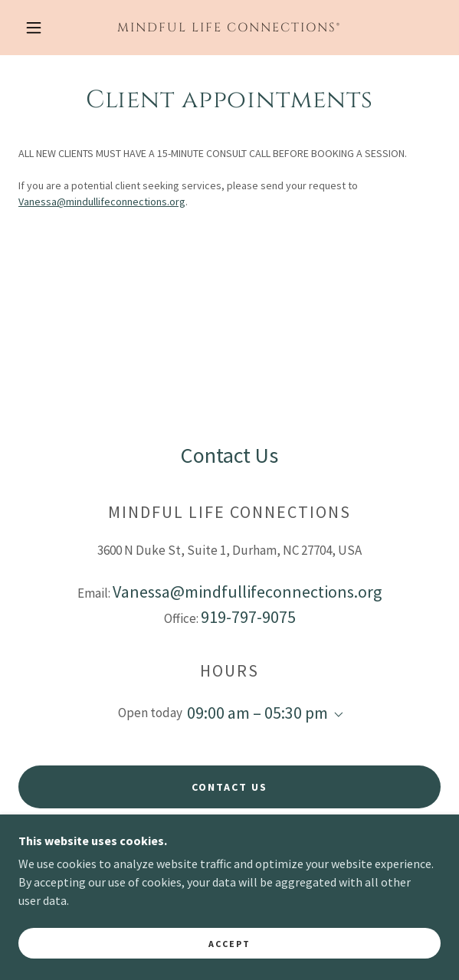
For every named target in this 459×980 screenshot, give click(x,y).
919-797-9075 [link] (248, 617)
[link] (229, 27)
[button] (39, 28)
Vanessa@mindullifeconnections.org (102, 202)
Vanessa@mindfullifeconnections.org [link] (247, 592)
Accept (229, 964)
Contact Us (229, 787)
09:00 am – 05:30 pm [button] (257, 713)
